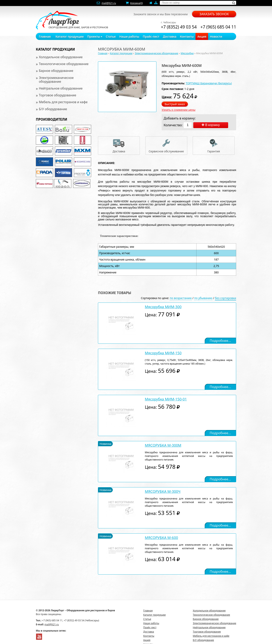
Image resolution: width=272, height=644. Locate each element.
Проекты (95, 36)
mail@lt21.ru (109, 3)
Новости (216, 36)
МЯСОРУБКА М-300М (163, 445)
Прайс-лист (151, 36)
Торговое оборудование (57, 95)
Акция (202, 36)
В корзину (211, 125)
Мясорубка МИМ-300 (163, 307)
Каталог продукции (70, 36)
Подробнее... (220, 341)
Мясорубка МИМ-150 (163, 353)
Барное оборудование (56, 71)
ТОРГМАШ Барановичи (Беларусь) (209, 83)
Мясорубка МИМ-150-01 (166, 399)
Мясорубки (187, 53)
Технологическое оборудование (64, 64)
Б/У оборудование (53, 109)
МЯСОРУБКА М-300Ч (163, 491)
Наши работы (129, 36)
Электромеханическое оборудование (56, 80)
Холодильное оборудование (61, 57)
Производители (51, 119)
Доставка (170, 36)
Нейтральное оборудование (61, 88)
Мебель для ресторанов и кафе (63, 102)
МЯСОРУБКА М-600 (161, 538)
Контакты (187, 36)
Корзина (137, 3)
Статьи (111, 36)
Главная (45, 36)
